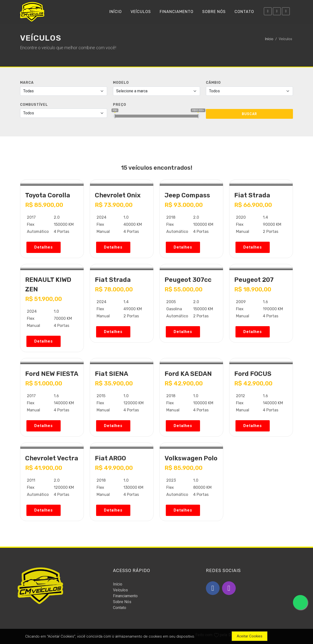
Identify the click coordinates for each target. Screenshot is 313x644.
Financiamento (125, 596)
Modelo (121, 83)
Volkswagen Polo (191, 458)
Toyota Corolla (48, 195)
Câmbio (213, 83)
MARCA (27, 83)
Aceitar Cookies (250, 636)
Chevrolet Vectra (52, 458)
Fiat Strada (252, 195)
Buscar (249, 114)
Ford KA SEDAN (188, 374)
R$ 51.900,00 (44, 299)
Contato (120, 608)
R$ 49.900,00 (114, 468)
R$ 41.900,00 (44, 468)
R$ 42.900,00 (184, 383)
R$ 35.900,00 (114, 383)
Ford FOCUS (253, 374)
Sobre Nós (122, 602)
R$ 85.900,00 (44, 205)
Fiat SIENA (112, 374)
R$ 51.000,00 (44, 383)
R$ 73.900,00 (114, 205)
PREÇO (120, 105)
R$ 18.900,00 (253, 289)
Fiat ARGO (110, 458)
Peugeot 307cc (188, 280)
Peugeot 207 (254, 280)
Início (269, 39)
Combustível (34, 105)
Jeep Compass (187, 195)
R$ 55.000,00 (184, 289)
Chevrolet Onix (118, 195)
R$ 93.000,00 (184, 205)
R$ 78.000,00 (114, 289)
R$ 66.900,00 (253, 205)
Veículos (120, 590)
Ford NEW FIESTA (52, 374)
